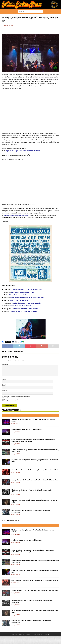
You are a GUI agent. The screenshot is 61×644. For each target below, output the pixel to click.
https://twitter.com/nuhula (19, 295)
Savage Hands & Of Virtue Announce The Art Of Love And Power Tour (35, 480)
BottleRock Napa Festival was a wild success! (27, 430)
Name (4, 379)
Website (4, 391)
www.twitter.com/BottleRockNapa (21, 306)
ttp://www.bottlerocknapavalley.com (17, 215)
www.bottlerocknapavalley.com (21, 300)
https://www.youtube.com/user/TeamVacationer (27, 298)
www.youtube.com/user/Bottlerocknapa (24, 311)
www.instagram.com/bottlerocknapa (25, 309)
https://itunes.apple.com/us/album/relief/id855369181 (23, 151)
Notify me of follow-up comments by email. (18, 397)
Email (4, 385)
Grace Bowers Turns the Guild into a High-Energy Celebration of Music (35, 470)
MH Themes (45, 634)
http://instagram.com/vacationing (23, 292)
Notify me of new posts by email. (14, 400)
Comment (5, 364)
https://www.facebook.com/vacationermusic (27, 289)
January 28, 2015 (9, 26)
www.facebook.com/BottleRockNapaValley (26, 303)
